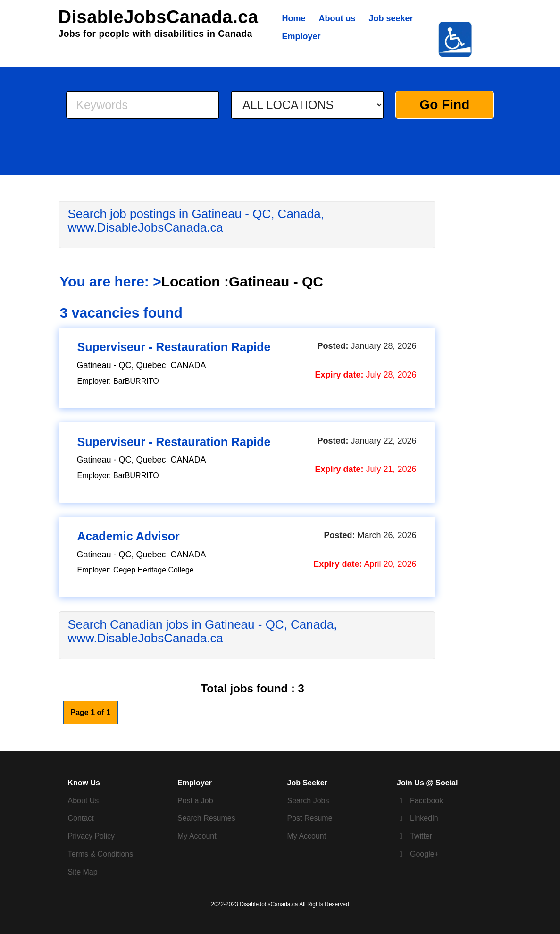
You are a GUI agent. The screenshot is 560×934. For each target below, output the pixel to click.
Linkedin (424, 818)
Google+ (424, 854)
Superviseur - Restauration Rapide (174, 347)
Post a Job (195, 801)
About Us (84, 801)
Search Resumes (206, 818)
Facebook (426, 801)
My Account (197, 836)
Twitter (421, 836)
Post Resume (310, 818)
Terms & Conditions (101, 854)
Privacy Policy (92, 836)
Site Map (83, 872)
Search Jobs (308, 801)
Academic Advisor (129, 536)
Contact (81, 818)
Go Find (445, 105)
